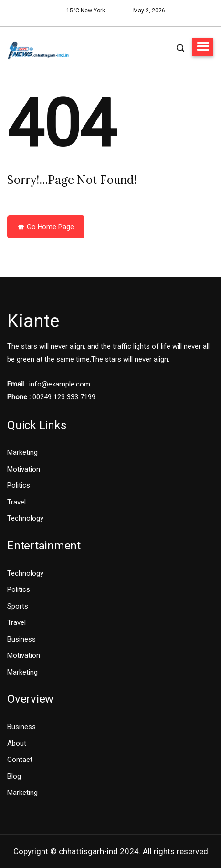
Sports (18, 606)
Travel (16, 502)
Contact (20, 760)
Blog (14, 776)
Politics (19, 485)
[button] (203, 47)
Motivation (24, 469)
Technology (25, 518)
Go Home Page (46, 227)
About (17, 743)
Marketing (22, 452)
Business (21, 639)
